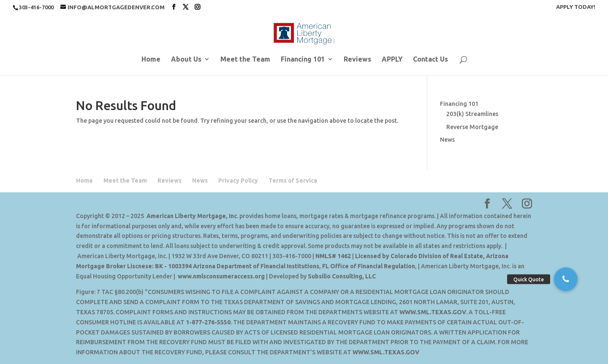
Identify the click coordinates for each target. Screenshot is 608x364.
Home (151, 59)
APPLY (392, 59)
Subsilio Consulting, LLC (342, 276)
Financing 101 (303, 59)
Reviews (357, 59)
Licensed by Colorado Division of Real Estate (419, 256)
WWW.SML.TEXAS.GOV (433, 312)
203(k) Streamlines (472, 114)
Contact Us (430, 59)
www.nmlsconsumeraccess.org (221, 276)
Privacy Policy (238, 181)
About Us (186, 59)
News (447, 140)
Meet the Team (245, 59)
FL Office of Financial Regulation (369, 266)
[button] (566, 279)
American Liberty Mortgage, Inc (192, 216)
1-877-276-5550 (208, 322)
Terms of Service (293, 181)
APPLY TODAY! (576, 7)
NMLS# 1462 (333, 256)
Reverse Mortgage (472, 127)
